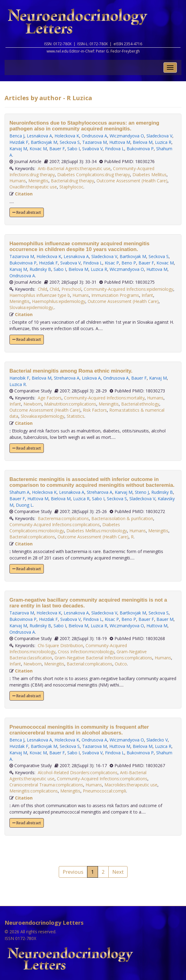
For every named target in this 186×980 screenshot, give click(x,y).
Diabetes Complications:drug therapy (94, 175)
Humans (18, 181)
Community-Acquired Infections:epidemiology (128, 289)
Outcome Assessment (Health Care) (132, 181)
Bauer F (57, 149)
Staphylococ (71, 187)
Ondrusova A (94, 136)
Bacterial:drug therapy (72, 181)
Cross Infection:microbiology (86, 652)
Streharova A (67, 378)
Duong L (24, 505)
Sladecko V (157, 740)
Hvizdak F (19, 142)
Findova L (115, 149)
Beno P (129, 263)
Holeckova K (67, 136)
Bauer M (165, 619)
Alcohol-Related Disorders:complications (78, 772)
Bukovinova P (140, 149)
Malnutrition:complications (70, 404)
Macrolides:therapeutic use (131, 785)
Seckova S (70, 142)
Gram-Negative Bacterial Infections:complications (103, 658)
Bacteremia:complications (63, 518)
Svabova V (92, 149)
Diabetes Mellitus (149, 175)
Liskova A (91, 378)
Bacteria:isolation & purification (122, 518)
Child (42, 289)
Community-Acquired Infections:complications (55, 525)
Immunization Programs (115, 295)
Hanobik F (19, 378)
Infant (147, 295)
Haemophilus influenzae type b (40, 295)
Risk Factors (95, 410)
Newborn (33, 404)
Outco (121, 664)
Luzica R (163, 142)
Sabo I (74, 149)
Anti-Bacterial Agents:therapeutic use (74, 168)
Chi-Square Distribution (60, 645)
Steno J (142, 492)
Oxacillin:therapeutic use (33, 187)
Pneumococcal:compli (104, 791)
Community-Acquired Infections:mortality (104, 398)
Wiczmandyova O (127, 136)
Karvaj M (18, 149)
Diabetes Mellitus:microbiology (97, 531)
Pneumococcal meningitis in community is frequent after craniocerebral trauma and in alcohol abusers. (79, 730)
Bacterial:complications (32, 537)
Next (118, 872)
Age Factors (50, 398)
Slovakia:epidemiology (42, 416)
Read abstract (27, 212)
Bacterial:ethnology (140, 404)
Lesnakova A (39, 136)
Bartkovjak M (44, 142)
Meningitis (38, 181)
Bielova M (143, 142)
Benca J (17, 136)
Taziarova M (95, 142)
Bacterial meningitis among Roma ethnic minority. (71, 371)
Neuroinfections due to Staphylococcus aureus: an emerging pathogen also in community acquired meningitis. (84, 126)
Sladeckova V (159, 136)
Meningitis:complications (34, 791)
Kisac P (112, 263)
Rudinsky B (40, 269)
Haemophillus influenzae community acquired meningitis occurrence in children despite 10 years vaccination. (79, 246)
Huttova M (120, 142)
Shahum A (19, 492)
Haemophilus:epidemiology (59, 301)
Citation (24, 194)
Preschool (71, 289)
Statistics (75, 416)
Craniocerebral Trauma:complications (46, 785)
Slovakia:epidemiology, (32, 307)
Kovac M (38, 149)
